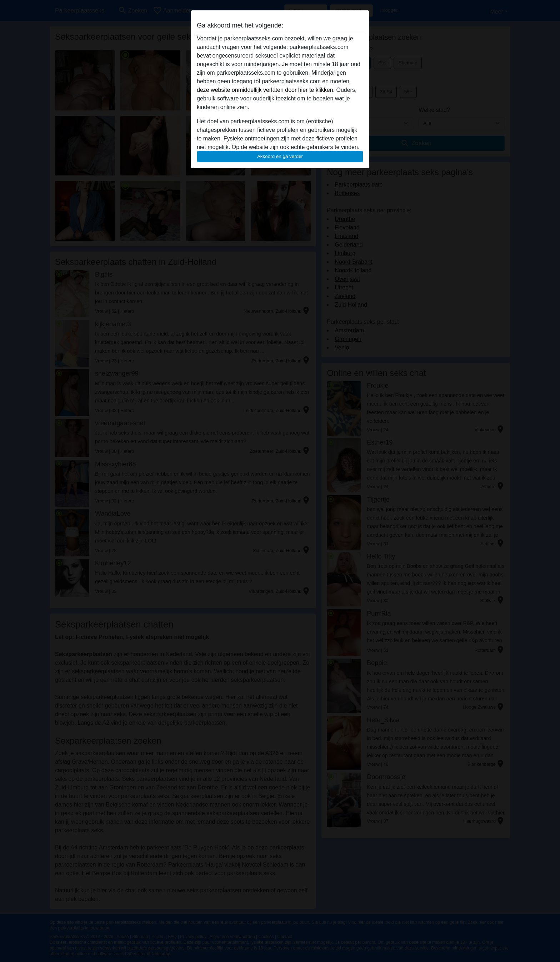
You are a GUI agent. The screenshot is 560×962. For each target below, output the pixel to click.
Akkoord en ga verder (280, 156)
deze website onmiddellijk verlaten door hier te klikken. (266, 90)
